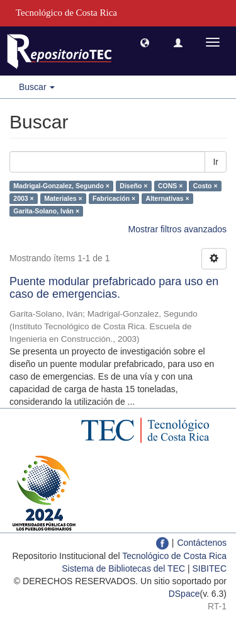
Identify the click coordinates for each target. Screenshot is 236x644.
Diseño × (133, 186)
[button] (145, 42)
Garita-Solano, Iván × (46, 211)
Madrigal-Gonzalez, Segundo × (61, 186)
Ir (216, 162)
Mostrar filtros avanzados (177, 229)
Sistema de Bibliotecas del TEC (123, 568)
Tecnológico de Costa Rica (174, 556)
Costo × (205, 186)
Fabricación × (114, 198)
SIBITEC (210, 568)
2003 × (23, 198)
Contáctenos (202, 543)
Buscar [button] (37, 87)
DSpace (184, 594)
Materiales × (63, 198)
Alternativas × (168, 198)
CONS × (170, 186)
